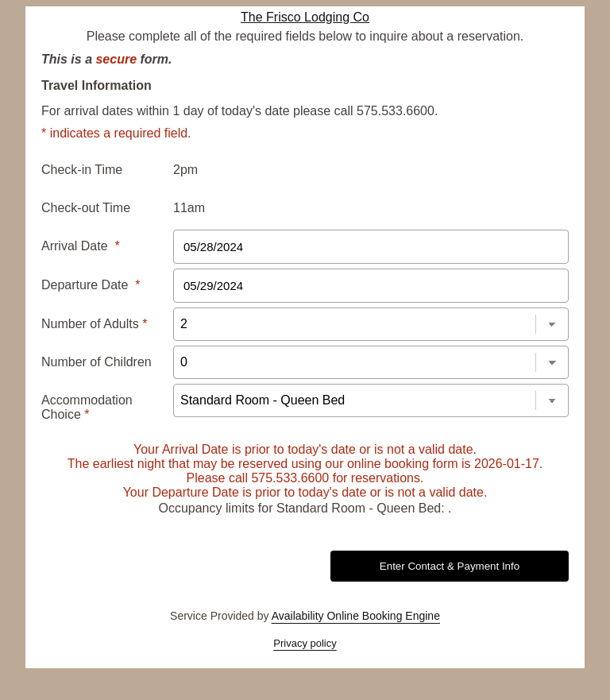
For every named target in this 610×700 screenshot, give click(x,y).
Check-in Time (82, 170)
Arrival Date (81, 246)
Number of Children (97, 362)
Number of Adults (94, 324)
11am (189, 208)
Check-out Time (86, 208)
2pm (185, 170)
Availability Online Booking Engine (356, 616)
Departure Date (91, 285)
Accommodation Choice (87, 407)
